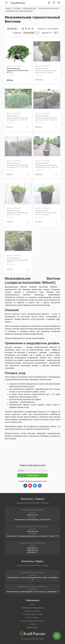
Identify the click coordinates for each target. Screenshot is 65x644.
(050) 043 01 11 (33, 548)
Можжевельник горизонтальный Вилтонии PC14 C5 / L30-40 (46, 213)
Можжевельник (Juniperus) (49, 8)
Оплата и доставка (33, 611)
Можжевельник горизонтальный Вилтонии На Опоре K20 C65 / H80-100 (47, 165)
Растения (17, 8)
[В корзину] (28, 80)
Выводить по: (47, 33)
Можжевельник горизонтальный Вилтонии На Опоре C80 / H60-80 (46, 70)
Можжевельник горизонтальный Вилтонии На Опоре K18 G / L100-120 (46, 118)
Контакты (32, 624)
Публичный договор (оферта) (33, 608)
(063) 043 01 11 (33, 552)
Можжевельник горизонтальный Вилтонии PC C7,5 (17, 70)
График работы (32, 627)
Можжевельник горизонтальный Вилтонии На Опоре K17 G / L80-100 (17, 118)
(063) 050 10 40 (33, 532)
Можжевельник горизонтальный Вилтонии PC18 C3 (17, 260)
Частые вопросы (32, 618)
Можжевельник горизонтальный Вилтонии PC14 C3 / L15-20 (17, 213)
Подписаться (32, 475)
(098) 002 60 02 (33, 550)
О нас (32, 605)
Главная (8, 8)
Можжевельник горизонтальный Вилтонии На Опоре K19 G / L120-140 (17, 165)
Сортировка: (17, 33)
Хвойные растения (30, 8)
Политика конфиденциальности (32, 621)
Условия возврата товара (32, 614)
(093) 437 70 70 (33, 515)
